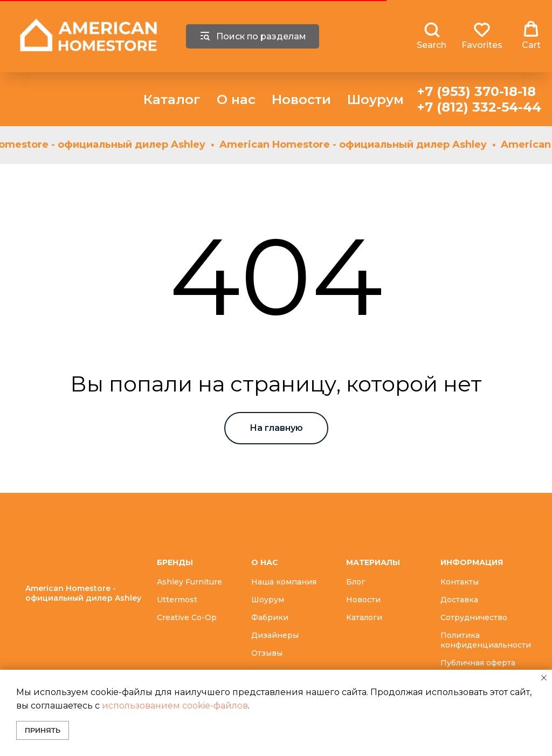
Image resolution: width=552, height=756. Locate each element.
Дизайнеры (275, 635)
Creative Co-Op (187, 617)
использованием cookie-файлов (175, 706)
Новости (301, 99)
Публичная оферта (478, 663)
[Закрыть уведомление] (544, 678)
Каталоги (364, 617)
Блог (356, 582)
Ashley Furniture (189, 582)
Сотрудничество (474, 617)
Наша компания (284, 582)
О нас (236, 99)
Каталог (172, 99)
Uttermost (177, 600)
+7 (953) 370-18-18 (477, 91)
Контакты (460, 582)
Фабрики (270, 617)
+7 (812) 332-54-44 (479, 107)
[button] (432, 36)
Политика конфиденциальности (486, 640)
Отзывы (267, 653)
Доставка (459, 600)
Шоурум (375, 99)
